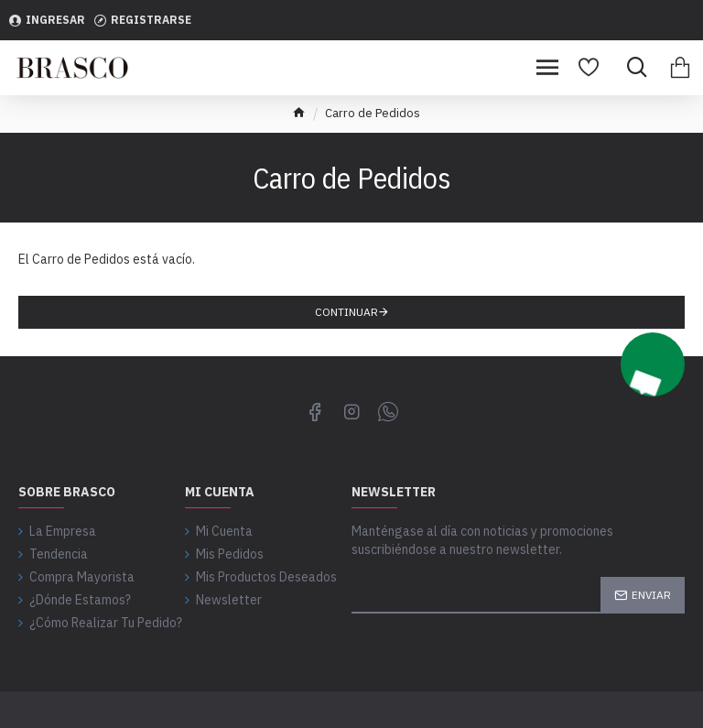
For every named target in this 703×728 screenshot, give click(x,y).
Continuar (346, 312)
